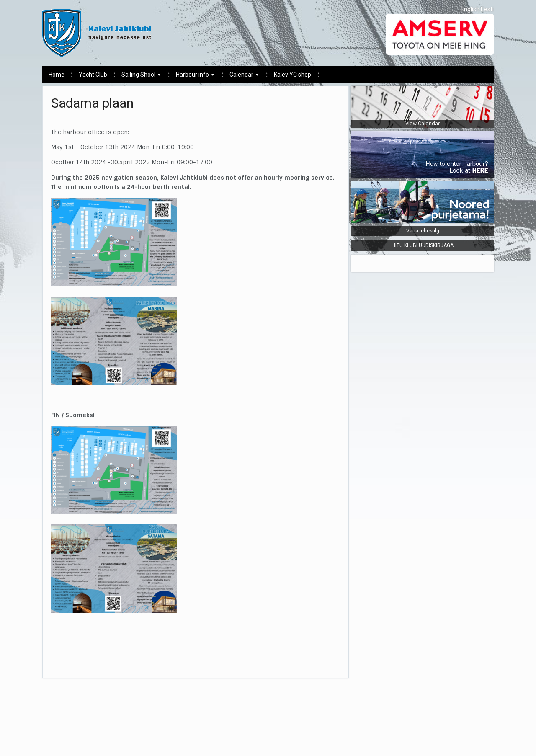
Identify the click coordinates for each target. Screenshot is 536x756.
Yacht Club (93, 75)
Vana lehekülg (423, 231)
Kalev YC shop (292, 75)
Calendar (241, 77)
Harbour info (192, 77)
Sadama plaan (92, 103)
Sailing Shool (138, 77)
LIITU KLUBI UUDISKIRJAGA (423, 245)
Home (57, 75)
